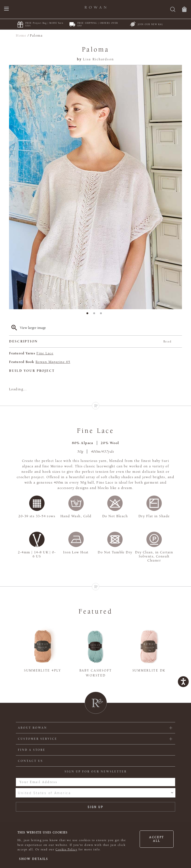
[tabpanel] (95, 187)
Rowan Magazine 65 (53, 362)
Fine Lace (45, 353)
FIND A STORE (32, 750)
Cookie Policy (66, 849)
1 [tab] (89, 315)
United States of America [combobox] (44, 793)
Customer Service (38, 739)
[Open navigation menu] (6, 9)
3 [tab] (102, 315)
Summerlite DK (149, 670)
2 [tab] (95, 315)
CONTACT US (30, 761)
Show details (34, 859)
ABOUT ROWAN (32, 728)
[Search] (173, 10)
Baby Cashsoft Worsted (96, 673)
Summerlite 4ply (43, 670)
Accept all (157, 839)
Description (90, 342)
